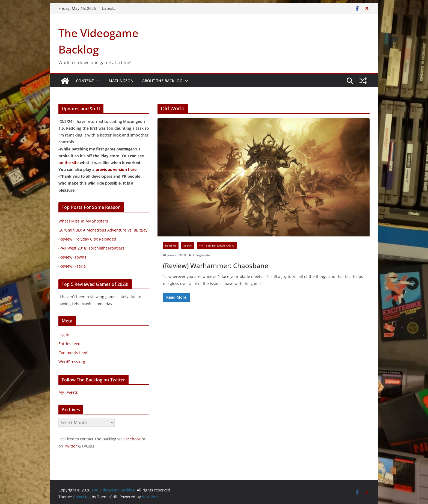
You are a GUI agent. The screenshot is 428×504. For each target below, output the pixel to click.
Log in (64, 335)
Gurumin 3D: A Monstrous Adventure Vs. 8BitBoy (103, 230)
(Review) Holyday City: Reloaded (87, 239)
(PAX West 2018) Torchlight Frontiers (91, 248)
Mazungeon (121, 81)
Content (85, 81)
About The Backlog (162, 81)
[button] (97, 81)
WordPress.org (72, 362)
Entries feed (69, 344)
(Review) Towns (72, 257)
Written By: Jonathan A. (217, 245)
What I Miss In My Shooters (83, 221)
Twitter (71, 446)
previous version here (116, 169)
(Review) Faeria (72, 266)
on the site (69, 163)
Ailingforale (201, 255)
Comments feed (73, 353)
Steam (188, 245)
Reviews (171, 245)
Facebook (132, 439)
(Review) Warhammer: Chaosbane (216, 266)
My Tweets (68, 392)
